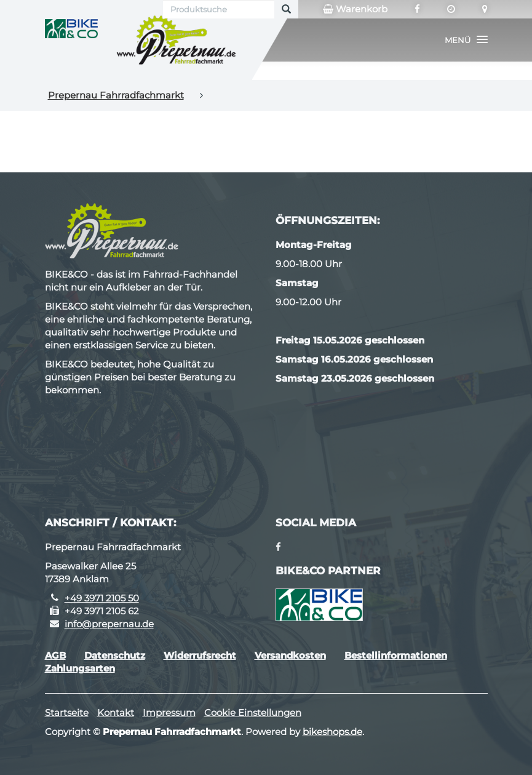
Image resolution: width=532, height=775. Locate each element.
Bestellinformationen (396, 655)
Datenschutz (115, 655)
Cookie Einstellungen (253, 713)
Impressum (169, 713)
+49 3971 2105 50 (102, 598)
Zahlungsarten (80, 668)
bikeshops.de (332, 732)
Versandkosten (290, 655)
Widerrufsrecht (200, 655)
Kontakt (116, 713)
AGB (55, 655)
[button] (466, 40)
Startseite (67, 713)
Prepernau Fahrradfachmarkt (116, 95)
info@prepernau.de (109, 624)
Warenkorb (355, 9)
